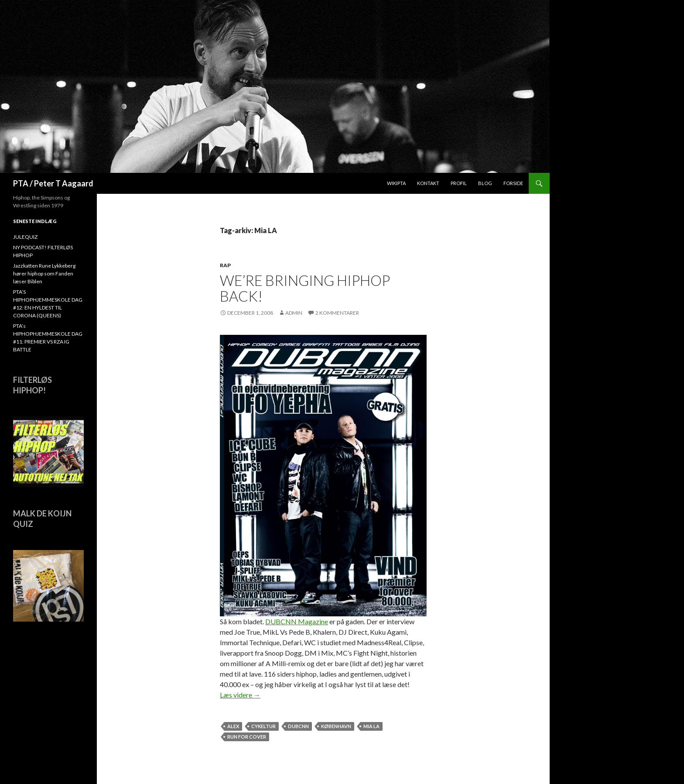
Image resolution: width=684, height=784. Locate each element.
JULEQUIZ (25, 237)
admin (294, 313)
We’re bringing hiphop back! (305, 288)
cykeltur (263, 726)
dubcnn (298, 726)
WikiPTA (396, 183)
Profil (459, 183)
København (336, 726)
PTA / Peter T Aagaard (53, 183)
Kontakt (428, 183)
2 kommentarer (337, 313)
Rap (225, 265)
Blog (485, 183)
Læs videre (240, 695)
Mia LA (371, 726)
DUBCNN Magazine (297, 621)
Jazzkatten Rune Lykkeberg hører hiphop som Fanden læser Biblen (44, 273)
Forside (513, 183)
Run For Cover (247, 737)
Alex (233, 726)
